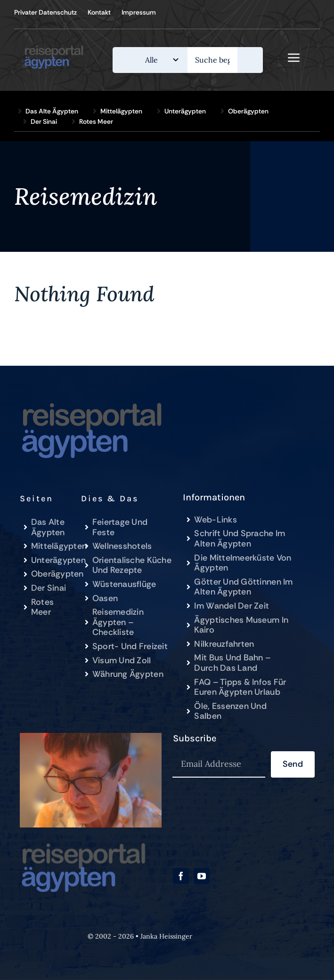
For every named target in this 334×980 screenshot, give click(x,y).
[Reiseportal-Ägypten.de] (57, 47)
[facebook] (181, 876)
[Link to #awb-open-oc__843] (294, 57)
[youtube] (202, 876)
